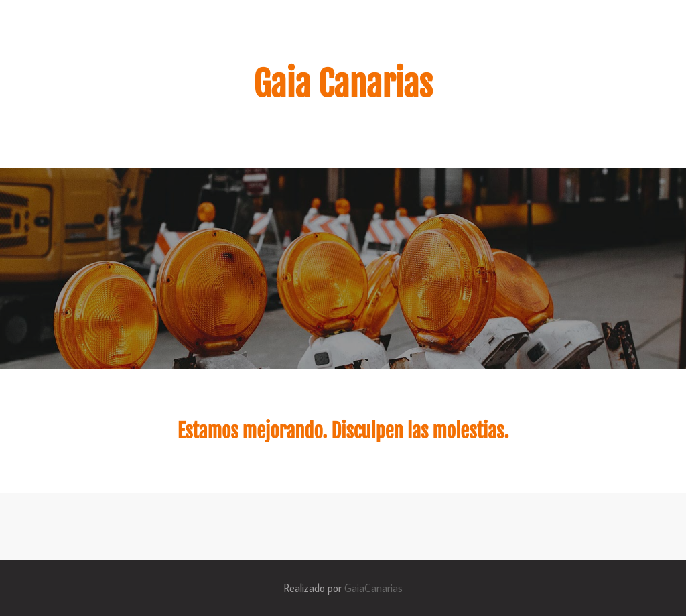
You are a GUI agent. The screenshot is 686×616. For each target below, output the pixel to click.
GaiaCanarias (373, 588)
